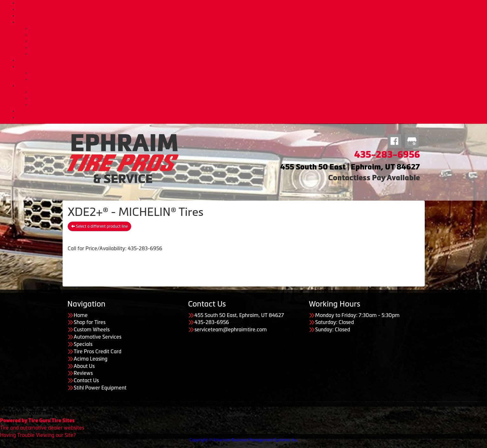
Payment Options (250, 66)
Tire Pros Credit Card (256, 73)
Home (250, 3)
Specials (250, 60)
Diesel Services (256, 35)
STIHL (250, 117)
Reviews (83, 373)
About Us (250, 86)
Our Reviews (256, 105)
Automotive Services (250, 22)
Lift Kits (256, 41)
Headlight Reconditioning (256, 47)
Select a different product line (99, 226)
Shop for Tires (250, 9)
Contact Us (250, 111)
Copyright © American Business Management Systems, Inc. (244, 440)
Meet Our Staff (256, 98)
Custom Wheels (250, 16)
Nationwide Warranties (256, 54)
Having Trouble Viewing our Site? (38, 435)
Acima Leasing (256, 79)
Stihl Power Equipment (100, 388)
